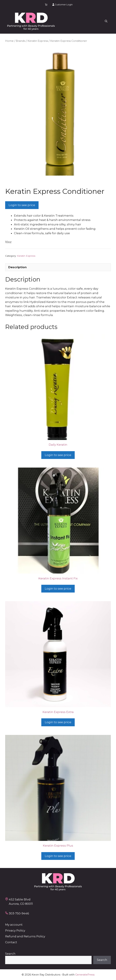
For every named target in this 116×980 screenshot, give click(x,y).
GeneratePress (85, 975)
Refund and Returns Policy (25, 936)
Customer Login (62, 4)
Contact (11, 942)
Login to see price (22, 205)
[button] (106, 21)
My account (14, 925)
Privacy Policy (15, 930)
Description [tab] (17, 267)
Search (10, 954)
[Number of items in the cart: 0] (46, 5)
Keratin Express (38, 41)
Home (9, 41)
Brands (21, 41)
